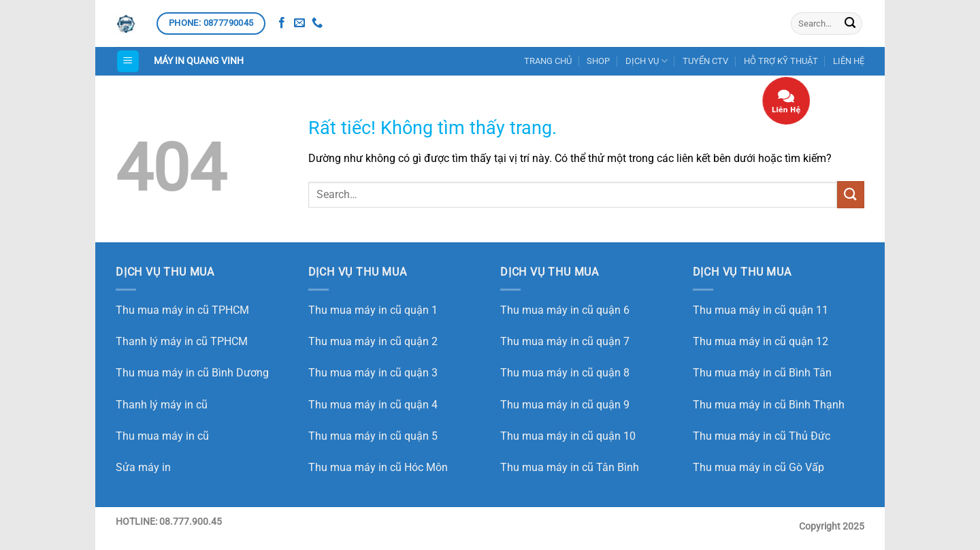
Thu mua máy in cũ (162, 436)
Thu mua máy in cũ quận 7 (565, 341)
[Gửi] (850, 24)
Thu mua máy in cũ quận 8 (565, 373)
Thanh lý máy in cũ (162, 405)
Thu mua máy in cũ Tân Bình (570, 467)
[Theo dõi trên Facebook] (282, 23)
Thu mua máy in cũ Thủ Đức (762, 436)
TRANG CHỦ (548, 61)
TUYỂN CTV (705, 61)
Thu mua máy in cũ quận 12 (761, 341)
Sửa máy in (143, 467)
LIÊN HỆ (849, 61)
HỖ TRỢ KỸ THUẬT (781, 61)
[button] (128, 62)
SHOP (598, 61)
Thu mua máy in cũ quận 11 (761, 310)
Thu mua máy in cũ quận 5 (373, 436)
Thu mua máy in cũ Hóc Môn (378, 467)
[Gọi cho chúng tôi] (317, 23)
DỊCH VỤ (647, 61)
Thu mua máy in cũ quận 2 (373, 341)
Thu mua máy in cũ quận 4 (373, 405)
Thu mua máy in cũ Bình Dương (192, 373)
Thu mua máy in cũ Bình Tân (762, 373)
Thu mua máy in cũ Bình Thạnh (769, 405)
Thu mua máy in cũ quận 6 (565, 310)
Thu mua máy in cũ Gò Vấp (758, 467)
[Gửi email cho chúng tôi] (299, 23)
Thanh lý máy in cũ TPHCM (182, 341)
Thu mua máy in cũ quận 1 (373, 310)
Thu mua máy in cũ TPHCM (182, 310)
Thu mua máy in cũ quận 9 (565, 405)
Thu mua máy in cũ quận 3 (373, 373)
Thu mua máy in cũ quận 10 (568, 436)
